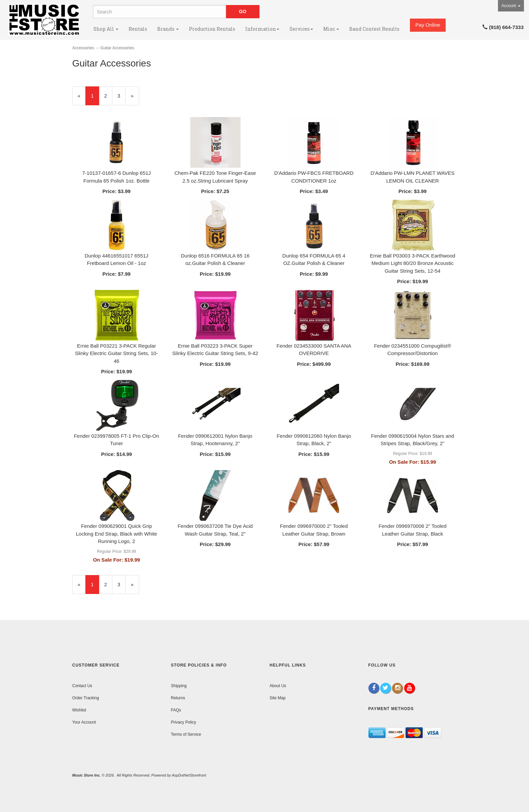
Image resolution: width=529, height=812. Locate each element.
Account (511, 6)
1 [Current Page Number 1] (95, 99)
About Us (278, 686)
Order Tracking (86, 698)
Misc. (331, 29)
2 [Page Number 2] (108, 95)
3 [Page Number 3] (121, 95)
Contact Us (82, 686)
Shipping (179, 686)
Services (301, 29)
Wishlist (79, 710)
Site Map (277, 698)
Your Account (84, 722)
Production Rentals (212, 29)
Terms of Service (186, 734)
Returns (178, 698)
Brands (168, 29)
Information (262, 29)
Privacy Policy (184, 722)
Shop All (106, 29)
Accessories (83, 48)
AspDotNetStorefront (189, 775)
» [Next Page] (135, 99)
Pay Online (428, 25)
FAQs (176, 710)
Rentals (138, 29)
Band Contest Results (374, 29)
